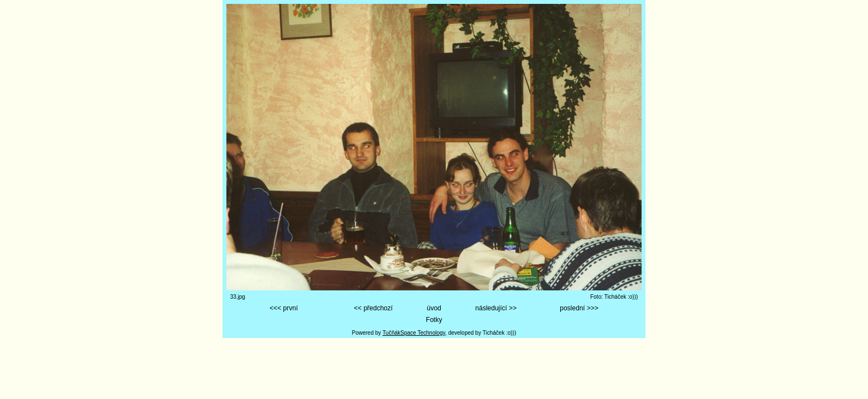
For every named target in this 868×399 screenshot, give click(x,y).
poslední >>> (579, 308)
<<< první (284, 308)
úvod (434, 308)
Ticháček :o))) (500, 333)
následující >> (496, 308)
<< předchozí (373, 308)
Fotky (434, 320)
